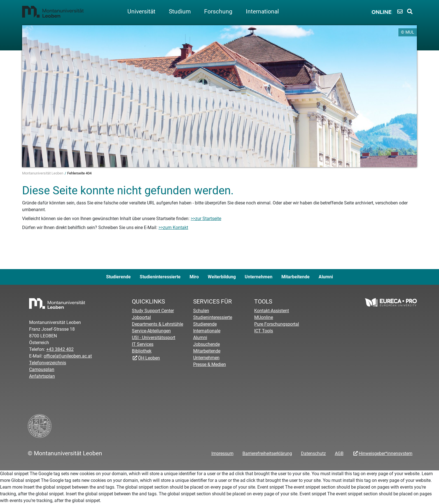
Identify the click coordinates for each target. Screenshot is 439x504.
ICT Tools (264, 331)
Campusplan (42, 369)
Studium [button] (180, 11)
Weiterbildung (222, 277)
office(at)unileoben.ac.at (68, 356)
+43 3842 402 (60, 349)
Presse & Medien (210, 364)
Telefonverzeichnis (48, 363)
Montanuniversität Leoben (43, 173)
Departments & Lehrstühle (157, 324)
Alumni (326, 277)
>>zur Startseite (206, 219)
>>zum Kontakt (173, 228)
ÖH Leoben (149, 358)
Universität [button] (141, 11)
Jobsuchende (206, 344)
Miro (194, 277)
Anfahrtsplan (42, 376)
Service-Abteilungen (151, 331)
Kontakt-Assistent (272, 311)
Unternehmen (259, 277)
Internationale (207, 331)
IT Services (143, 344)
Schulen (201, 311)
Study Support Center (153, 311)
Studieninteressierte (160, 277)
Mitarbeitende (296, 277)
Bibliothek (142, 351)
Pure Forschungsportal (277, 324)
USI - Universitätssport (154, 338)
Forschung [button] (218, 11)
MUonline (264, 317)
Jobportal (141, 317)
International (262, 11)
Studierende (118, 277)
